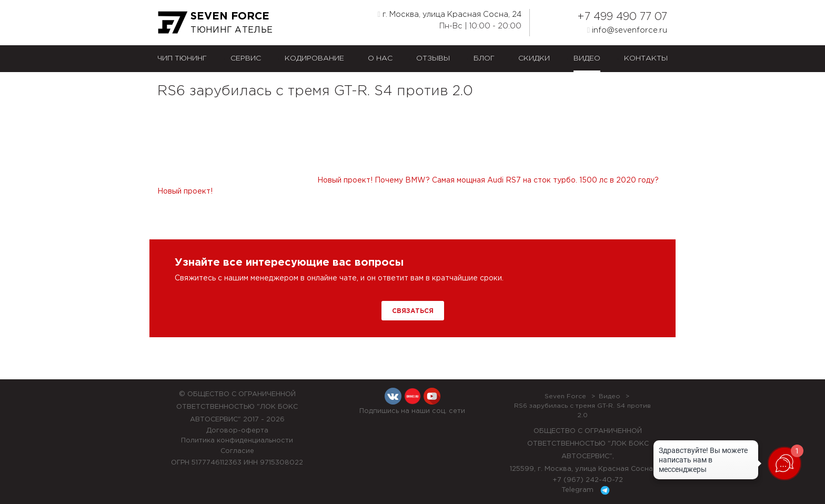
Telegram (587, 490)
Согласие (237, 451)
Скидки (534, 58)
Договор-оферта (237, 431)
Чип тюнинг (182, 58)
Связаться (413, 311)
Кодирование (314, 58)
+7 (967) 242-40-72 (588, 480)
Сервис (246, 58)
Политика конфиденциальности (237, 441)
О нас (380, 58)
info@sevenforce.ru (627, 30)
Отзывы (433, 58)
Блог (484, 58)
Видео (587, 58)
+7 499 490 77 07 (622, 17)
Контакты (646, 58)
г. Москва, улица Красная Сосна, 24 (450, 14)
